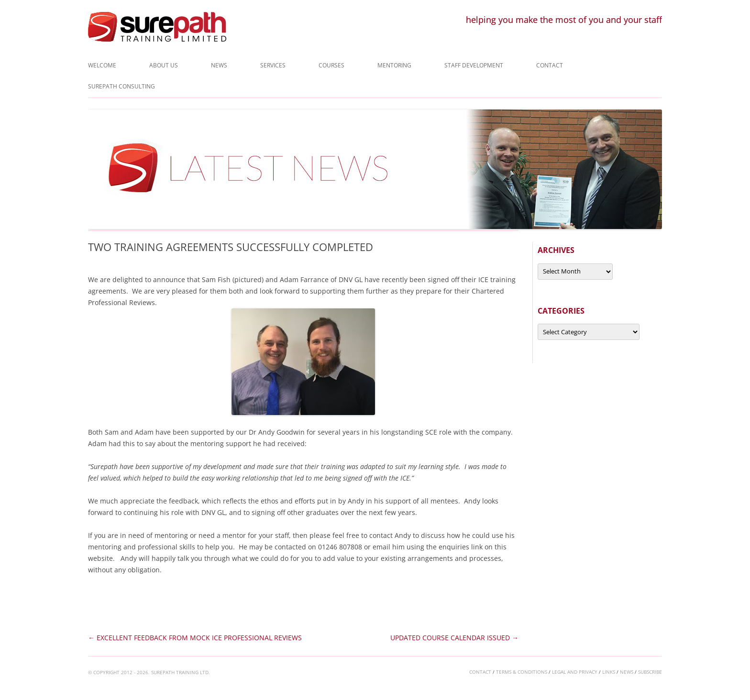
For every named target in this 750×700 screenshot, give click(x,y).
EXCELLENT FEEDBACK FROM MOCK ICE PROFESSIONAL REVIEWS (195, 638)
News (219, 65)
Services (273, 65)
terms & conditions (522, 672)
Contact (550, 65)
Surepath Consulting (121, 86)
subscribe (650, 672)
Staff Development (474, 65)
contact (480, 672)
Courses (331, 65)
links (609, 672)
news (627, 672)
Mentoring (394, 65)
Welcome (102, 65)
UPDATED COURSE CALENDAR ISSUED (454, 638)
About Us (164, 65)
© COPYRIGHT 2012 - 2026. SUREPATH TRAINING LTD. (149, 672)
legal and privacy (575, 672)
